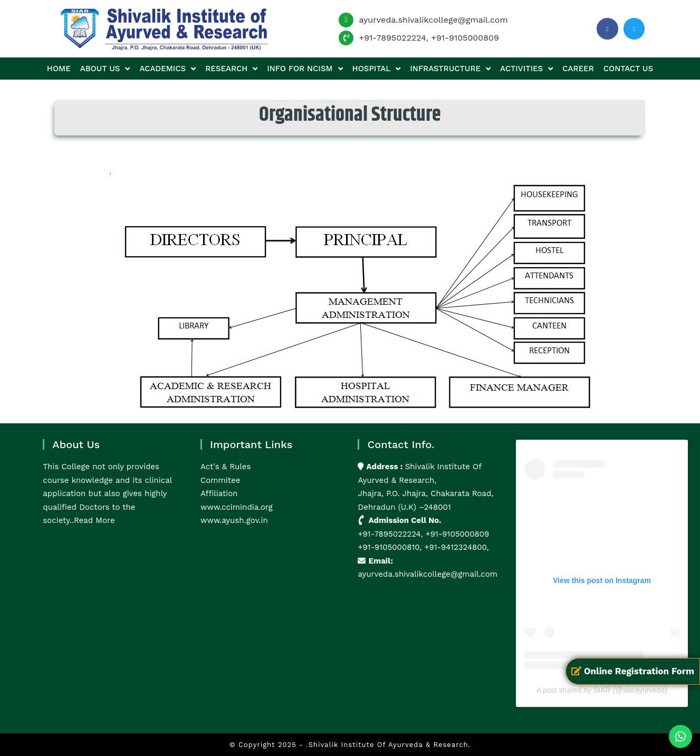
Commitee (220, 480)
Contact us (628, 69)
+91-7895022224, (391, 534)
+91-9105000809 (465, 38)
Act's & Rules (226, 467)
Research (231, 69)
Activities (526, 69)
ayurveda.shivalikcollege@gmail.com (433, 20)
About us (105, 69)
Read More (94, 520)
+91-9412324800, (455, 547)
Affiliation (219, 493)
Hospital (377, 69)
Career (578, 69)
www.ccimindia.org (237, 507)
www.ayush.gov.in (234, 520)
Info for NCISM (305, 69)
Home (59, 69)
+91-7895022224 (392, 38)
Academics (167, 69)
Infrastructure (450, 69)
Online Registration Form (633, 671)
